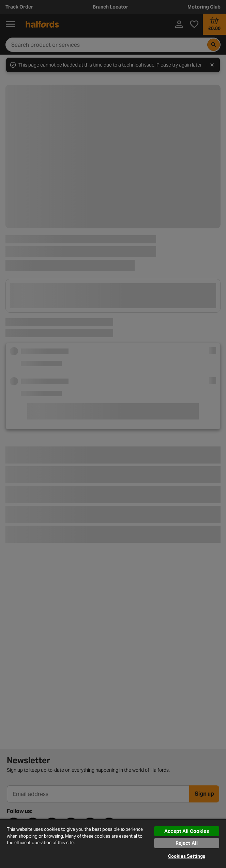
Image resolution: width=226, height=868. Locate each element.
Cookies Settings (187, 856)
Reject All (187, 843)
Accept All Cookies (187, 831)
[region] (113, 843)
